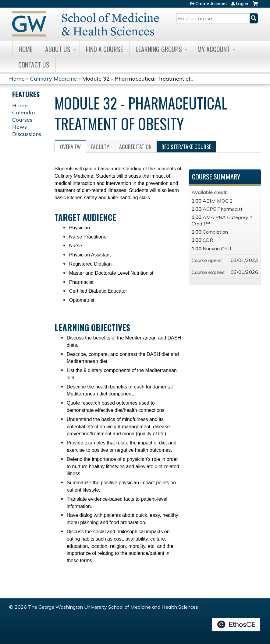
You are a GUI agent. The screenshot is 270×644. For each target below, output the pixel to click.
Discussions (27, 134)
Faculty (100, 147)
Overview (70, 147)
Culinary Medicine (53, 79)
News (20, 127)
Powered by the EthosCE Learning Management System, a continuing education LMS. (236, 625)
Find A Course (105, 49)
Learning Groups (159, 49)
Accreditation (135, 147)
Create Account (211, 4)
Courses (22, 120)
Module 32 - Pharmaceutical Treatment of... (138, 79)
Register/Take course (186, 147)
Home (26, 49)
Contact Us (34, 64)
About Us (58, 49)
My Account (214, 49)
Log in (242, 4)
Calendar (24, 112)
